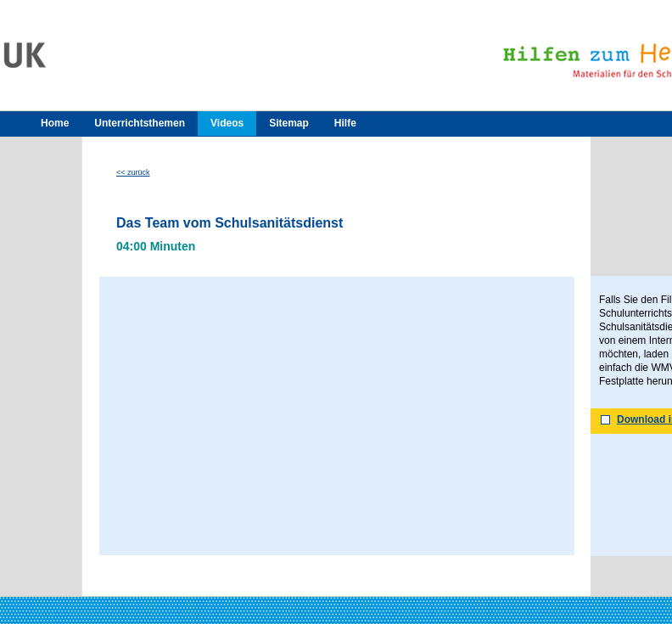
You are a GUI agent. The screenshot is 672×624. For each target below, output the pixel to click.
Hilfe (345, 123)
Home (55, 123)
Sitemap (289, 123)
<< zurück (133, 172)
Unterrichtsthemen (140, 123)
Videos (227, 123)
